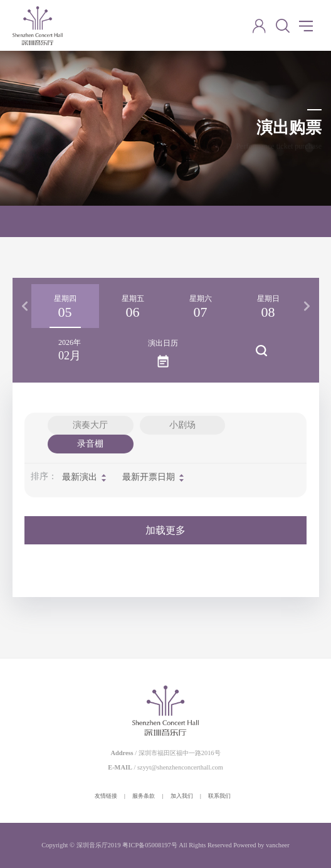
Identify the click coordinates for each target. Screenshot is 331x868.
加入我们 (182, 796)
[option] (65, 306)
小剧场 (182, 425)
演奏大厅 (90, 425)
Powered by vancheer (261, 845)
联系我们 (219, 796)
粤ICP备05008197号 (150, 845)
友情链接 (106, 796)
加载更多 (165, 530)
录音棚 (90, 444)
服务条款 (144, 796)
